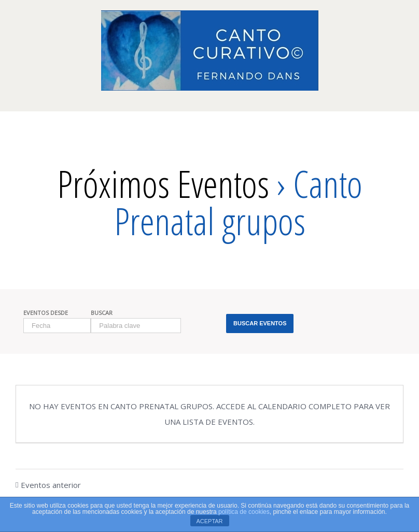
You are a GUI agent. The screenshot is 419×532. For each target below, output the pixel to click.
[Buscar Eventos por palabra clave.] (136, 326)
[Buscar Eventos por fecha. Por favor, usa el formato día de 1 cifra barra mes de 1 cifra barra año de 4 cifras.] (57, 326)
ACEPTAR (209, 521)
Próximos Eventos (163, 183)
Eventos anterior (51, 485)
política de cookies (244, 512)
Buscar (102, 313)
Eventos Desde (46, 313)
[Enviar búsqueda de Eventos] (260, 323)
